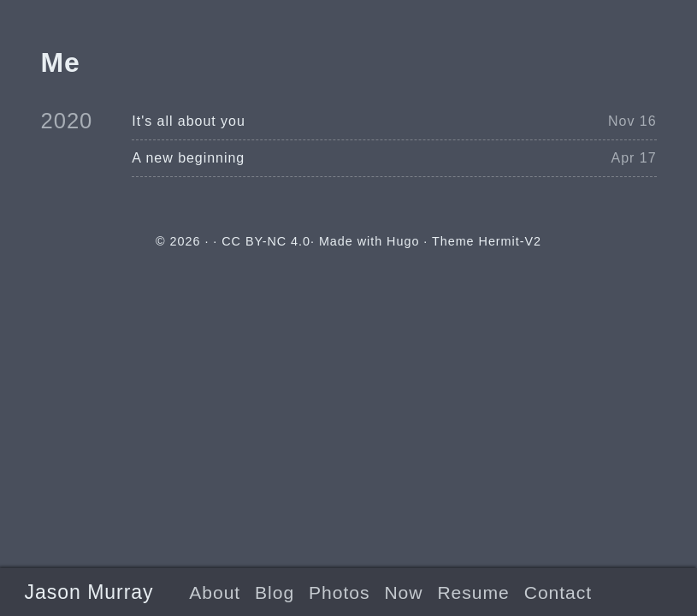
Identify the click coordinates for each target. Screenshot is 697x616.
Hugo (403, 241)
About (215, 592)
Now (403, 592)
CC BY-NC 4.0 (266, 241)
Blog (275, 592)
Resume (473, 592)
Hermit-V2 (510, 241)
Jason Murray (89, 592)
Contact (558, 592)
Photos (339, 592)
